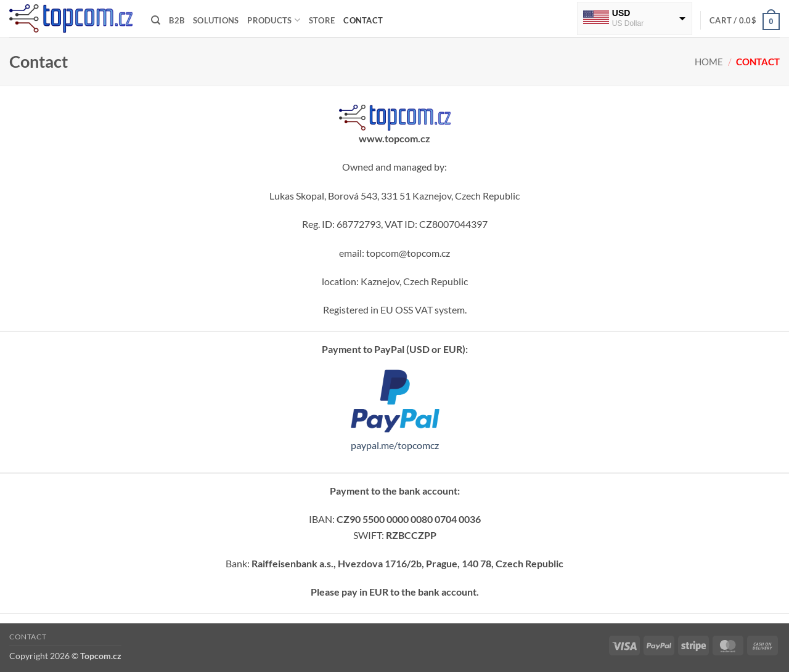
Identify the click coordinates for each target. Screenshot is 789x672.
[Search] (156, 20)
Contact (363, 20)
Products (274, 20)
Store (322, 20)
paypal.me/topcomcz (395, 445)
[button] (745, 20)
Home (709, 62)
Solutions (216, 20)
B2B (177, 20)
